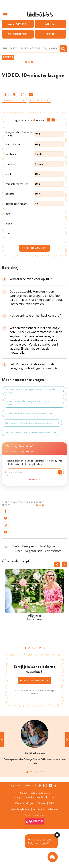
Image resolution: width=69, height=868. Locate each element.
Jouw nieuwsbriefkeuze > (35, 718)
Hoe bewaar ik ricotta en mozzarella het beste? (28, 451)
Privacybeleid (34, 730)
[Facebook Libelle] (40, 823)
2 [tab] (29, 685)
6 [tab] (44, 685)
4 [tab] (36, 685)
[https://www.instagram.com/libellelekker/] (45, 823)
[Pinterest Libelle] (56, 823)
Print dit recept (40, 100)
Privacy (17, 834)
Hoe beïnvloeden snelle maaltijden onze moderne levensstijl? (34, 440)
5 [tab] (40, 685)
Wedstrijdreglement (20, 846)
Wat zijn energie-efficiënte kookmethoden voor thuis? (32, 460)
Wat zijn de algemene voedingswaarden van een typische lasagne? (34, 428)
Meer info (34, 516)
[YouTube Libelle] (51, 823)
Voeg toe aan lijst (34, 285)
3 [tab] (33, 685)
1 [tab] (25, 685)
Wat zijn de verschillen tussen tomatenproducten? (30, 470)
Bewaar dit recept (14, 100)
